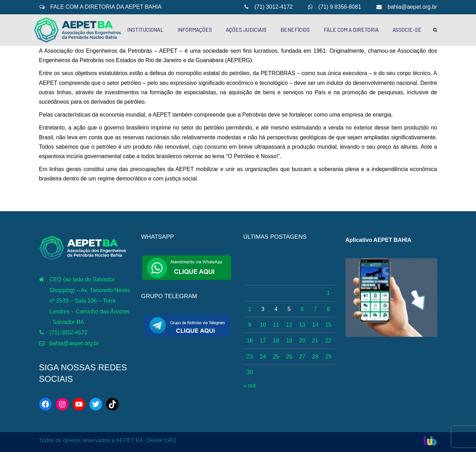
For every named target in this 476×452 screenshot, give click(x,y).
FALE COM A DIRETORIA (351, 30)
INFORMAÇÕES (195, 30)
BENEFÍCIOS (295, 30)
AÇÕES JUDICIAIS (246, 30)
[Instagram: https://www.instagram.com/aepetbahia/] (62, 404)
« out (250, 386)
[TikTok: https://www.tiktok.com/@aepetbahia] (112, 404)
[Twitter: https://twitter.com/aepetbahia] (96, 404)
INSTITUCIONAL (145, 30)
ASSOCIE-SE (407, 30)
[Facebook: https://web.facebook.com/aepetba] (45, 404)
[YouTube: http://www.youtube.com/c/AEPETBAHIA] (79, 404)
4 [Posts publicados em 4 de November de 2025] (276, 309)
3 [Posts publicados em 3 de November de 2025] (263, 309)
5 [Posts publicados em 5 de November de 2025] (289, 309)
